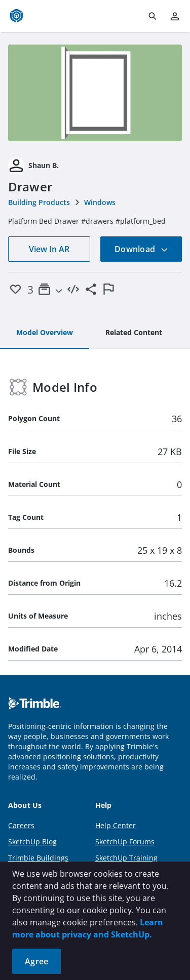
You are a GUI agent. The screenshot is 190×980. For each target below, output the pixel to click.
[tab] (45, 333)
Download (141, 249)
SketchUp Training (126, 858)
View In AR (49, 249)
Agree (36, 961)
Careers (21, 825)
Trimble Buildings (38, 858)
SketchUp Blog (32, 842)
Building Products (39, 202)
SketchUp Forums (125, 842)
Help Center (116, 825)
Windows (100, 202)
